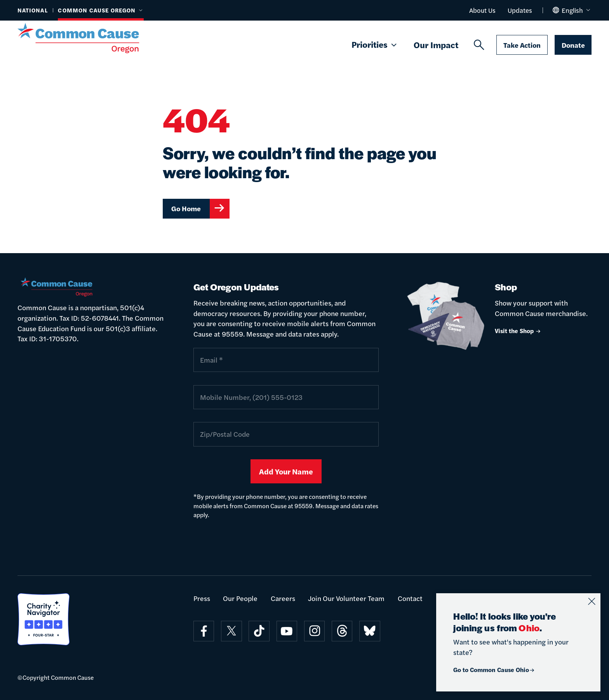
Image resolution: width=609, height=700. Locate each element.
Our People (240, 598)
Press (202, 598)
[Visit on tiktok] (259, 631)
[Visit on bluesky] (370, 631)
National (33, 10)
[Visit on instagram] (314, 631)
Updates (520, 10)
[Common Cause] (90, 38)
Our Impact (436, 45)
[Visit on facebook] (204, 631)
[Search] (479, 45)
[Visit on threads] (342, 631)
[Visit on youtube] (287, 631)
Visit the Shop (518, 331)
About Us (482, 10)
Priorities (375, 45)
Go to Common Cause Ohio (494, 670)
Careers (283, 598)
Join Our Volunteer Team (346, 598)
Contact (410, 598)
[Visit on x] (231, 631)
